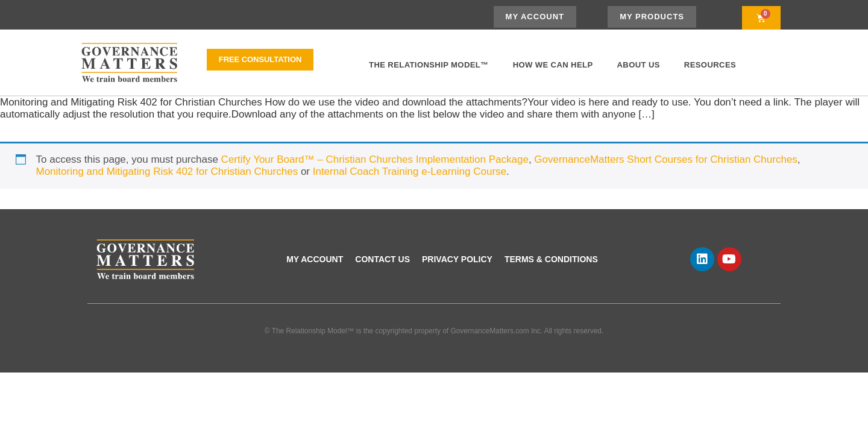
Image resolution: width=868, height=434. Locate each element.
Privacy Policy (457, 259)
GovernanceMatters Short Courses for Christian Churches (666, 159)
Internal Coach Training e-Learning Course (410, 171)
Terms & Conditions (551, 259)
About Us (639, 65)
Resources (710, 65)
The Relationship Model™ (429, 65)
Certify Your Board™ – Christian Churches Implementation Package (375, 159)
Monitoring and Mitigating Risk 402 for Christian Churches (167, 171)
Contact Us (382, 259)
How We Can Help (553, 65)
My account (315, 259)
